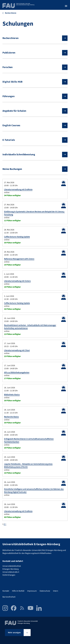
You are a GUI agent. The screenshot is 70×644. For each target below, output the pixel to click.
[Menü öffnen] (66, 6)
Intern (56, 591)
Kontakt (6, 591)
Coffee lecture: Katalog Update (17, 237)
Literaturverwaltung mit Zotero (17, 281)
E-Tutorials (33, 140)
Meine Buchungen (33, 169)
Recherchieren (33, 38)
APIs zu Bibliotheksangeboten (17, 372)
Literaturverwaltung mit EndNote (18, 189)
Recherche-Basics (11, 417)
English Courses (33, 125)
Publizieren (33, 53)
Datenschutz (45, 591)
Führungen (33, 96)
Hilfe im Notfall (18, 591)
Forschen (33, 67)
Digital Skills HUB (33, 82)
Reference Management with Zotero (19, 259)
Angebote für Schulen (33, 111)
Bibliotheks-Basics (12, 395)
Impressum (32, 591)
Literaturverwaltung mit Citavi (17, 350)
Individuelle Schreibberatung (33, 155)
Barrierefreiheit (9, 597)
